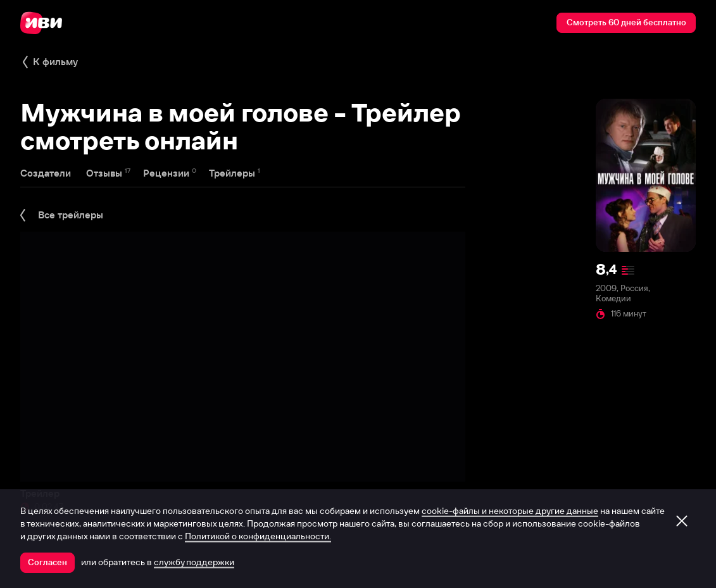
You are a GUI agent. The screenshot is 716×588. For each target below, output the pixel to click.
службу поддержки (194, 562)
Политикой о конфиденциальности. (258, 536)
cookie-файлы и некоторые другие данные (510, 511)
